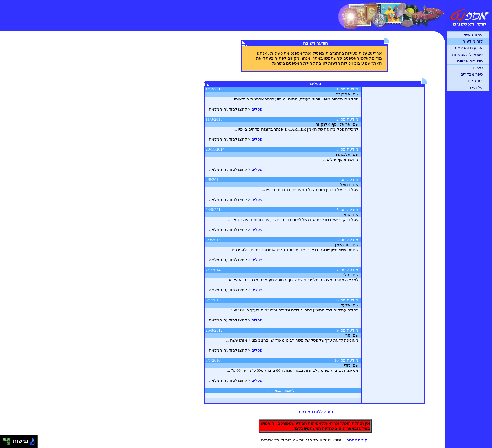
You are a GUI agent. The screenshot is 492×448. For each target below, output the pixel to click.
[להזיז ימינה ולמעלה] (8, 440)
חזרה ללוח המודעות (315, 412)
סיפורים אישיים (470, 61)
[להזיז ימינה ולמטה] (8, 443)
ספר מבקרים (471, 74)
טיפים (478, 68)
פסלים (257, 109)
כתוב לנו (475, 81)
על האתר (474, 87)
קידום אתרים (357, 440)
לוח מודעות (473, 41)
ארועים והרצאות (468, 48)
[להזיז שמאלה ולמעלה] (5, 440)
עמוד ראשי (473, 35)
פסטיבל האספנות (467, 54)
